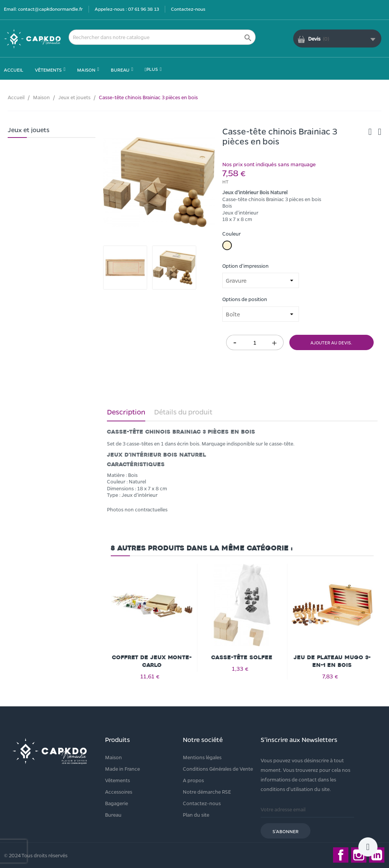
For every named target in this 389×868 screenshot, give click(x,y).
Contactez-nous (188, 9)
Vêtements (117, 780)
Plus (151, 69)
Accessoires (119, 792)
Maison (113, 757)
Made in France (122, 769)
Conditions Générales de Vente (218, 769)
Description (126, 412)
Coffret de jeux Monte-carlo (152, 661)
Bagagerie (117, 803)
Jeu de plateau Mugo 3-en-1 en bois (332, 661)
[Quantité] (255, 342)
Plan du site (196, 815)
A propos (193, 780)
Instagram (359, 855)
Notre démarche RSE (207, 792)
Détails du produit (183, 412)
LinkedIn (377, 855)
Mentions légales (202, 757)
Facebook (341, 855)
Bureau (113, 815)
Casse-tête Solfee (242, 658)
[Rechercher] (162, 37)
